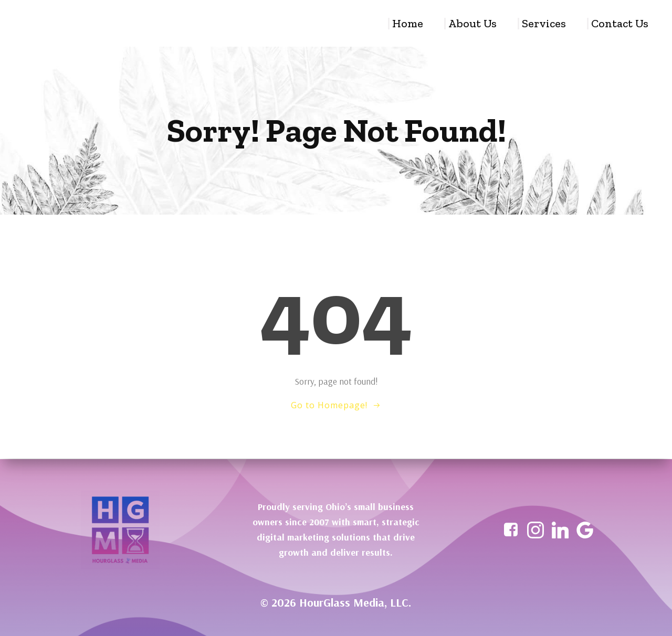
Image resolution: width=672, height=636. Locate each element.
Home (408, 24)
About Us (473, 24)
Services (544, 24)
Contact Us (620, 24)
